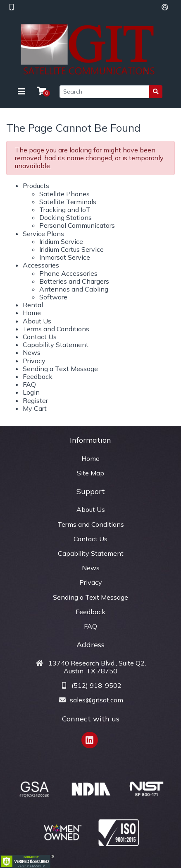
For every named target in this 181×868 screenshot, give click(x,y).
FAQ (29, 384)
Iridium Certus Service (71, 249)
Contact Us (40, 337)
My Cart (35, 408)
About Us (37, 321)
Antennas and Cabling (74, 289)
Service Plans (43, 234)
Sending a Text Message (60, 369)
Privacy (34, 361)
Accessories (41, 265)
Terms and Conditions (56, 329)
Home (32, 313)
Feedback (38, 376)
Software (53, 297)
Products (36, 186)
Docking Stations (65, 217)
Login (31, 392)
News (32, 352)
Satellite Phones (64, 194)
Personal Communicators (77, 225)
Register (35, 400)
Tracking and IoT (65, 210)
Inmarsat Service (65, 257)
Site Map (90, 473)
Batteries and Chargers (74, 281)
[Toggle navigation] (21, 92)
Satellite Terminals (68, 202)
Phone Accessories (68, 273)
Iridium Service (61, 241)
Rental (33, 305)
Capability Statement (56, 345)
